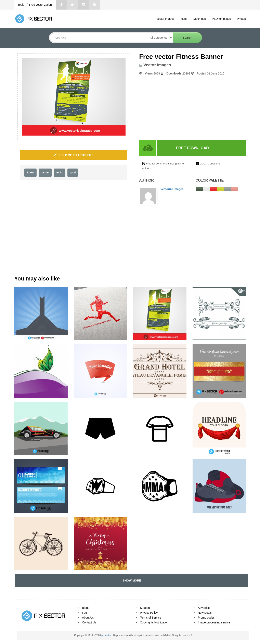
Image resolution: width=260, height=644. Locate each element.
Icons (184, 19)
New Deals (205, 613)
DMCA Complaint (210, 164)
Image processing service (214, 622)
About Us (88, 618)
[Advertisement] (173, 108)
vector (60, 172)
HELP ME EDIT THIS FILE (74, 155)
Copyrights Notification (154, 622)
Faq (84, 613)
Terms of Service (151, 618)
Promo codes (206, 618)
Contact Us (89, 622)
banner (45, 172)
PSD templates (221, 19)
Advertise (204, 608)
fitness (30, 172)
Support (145, 608)
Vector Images (165, 19)
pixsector (107, 635)
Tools (21, 5)
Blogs (86, 608)
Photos (241, 19)
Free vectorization (40, 5)
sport (73, 172)
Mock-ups (200, 19)
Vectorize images (172, 189)
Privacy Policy (149, 613)
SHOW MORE (131, 580)
